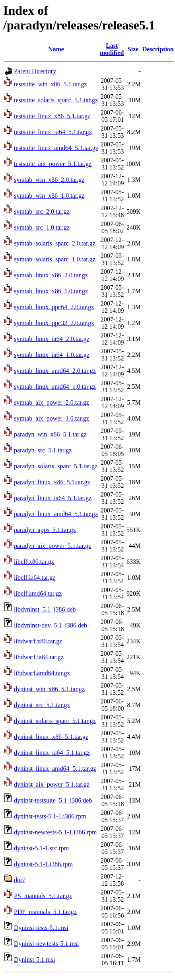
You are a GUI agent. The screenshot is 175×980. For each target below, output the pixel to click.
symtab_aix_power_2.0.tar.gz (52, 402)
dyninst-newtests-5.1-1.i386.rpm (55, 832)
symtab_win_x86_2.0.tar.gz (49, 180)
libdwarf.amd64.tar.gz (42, 673)
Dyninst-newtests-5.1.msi (47, 944)
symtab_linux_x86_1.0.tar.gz (51, 291)
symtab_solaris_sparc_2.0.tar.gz (55, 243)
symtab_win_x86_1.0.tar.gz (49, 196)
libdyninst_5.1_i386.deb (45, 609)
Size (133, 49)
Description (158, 49)
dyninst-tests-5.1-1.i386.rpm (50, 816)
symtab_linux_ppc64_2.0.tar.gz (54, 307)
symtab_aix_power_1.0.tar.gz (52, 418)
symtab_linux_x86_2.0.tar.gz (51, 275)
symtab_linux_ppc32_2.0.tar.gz (54, 323)
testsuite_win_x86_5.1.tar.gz (51, 84)
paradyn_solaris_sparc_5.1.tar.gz (56, 466)
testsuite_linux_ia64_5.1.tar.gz (53, 132)
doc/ (19, 880)
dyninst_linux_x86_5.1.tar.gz (51, 737)
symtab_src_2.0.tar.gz (42, 211)
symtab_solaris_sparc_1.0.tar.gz (55, 259)
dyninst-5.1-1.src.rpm (41, 848)
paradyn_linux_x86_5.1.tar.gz (52, 482)
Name (56, 49)
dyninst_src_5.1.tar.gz (42, 705)
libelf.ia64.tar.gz (35, 578)
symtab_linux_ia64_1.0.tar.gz (52, 355)
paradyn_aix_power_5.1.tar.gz (52, 546)
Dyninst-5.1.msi (34, 960)
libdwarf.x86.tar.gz (38, 641)
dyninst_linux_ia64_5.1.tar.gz (52, 753)
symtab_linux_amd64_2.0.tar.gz (55, 371)
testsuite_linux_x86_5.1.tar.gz (52, 116)
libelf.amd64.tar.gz (38, 593)
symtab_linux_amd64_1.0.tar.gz (55, 387)
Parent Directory (35, 71)
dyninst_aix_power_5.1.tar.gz (52, 784)
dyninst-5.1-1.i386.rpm (43, 864)
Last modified (112, 49)
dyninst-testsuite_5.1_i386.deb (53, 800)
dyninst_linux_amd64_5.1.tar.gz (55, 769)
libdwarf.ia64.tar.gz (39, 657)
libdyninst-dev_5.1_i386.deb (51, 625)
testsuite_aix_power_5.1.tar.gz (53, 164)
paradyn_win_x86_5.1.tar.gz (50, 434)
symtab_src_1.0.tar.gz (42, 227)
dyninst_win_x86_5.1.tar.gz (49, 689)
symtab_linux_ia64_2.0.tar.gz (52, 339)
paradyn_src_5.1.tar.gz (43, 450)
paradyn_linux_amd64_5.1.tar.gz (56, 514)
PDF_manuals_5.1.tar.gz (45, 912)
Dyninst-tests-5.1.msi (41, 928)
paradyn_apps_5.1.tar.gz (45, 530)
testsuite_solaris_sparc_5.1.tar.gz (56, 100)
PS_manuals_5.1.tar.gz (43, 896)
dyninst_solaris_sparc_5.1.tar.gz (55, 721)
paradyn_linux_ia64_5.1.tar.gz (53, 498)
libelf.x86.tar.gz (34, 562)
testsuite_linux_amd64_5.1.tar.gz (56, 148)
